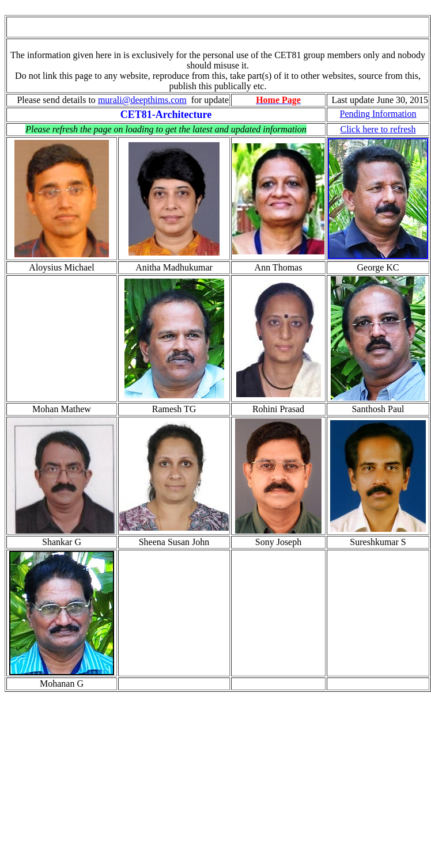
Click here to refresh (378, 129)
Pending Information (378, 114)
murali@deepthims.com (142, 100)
